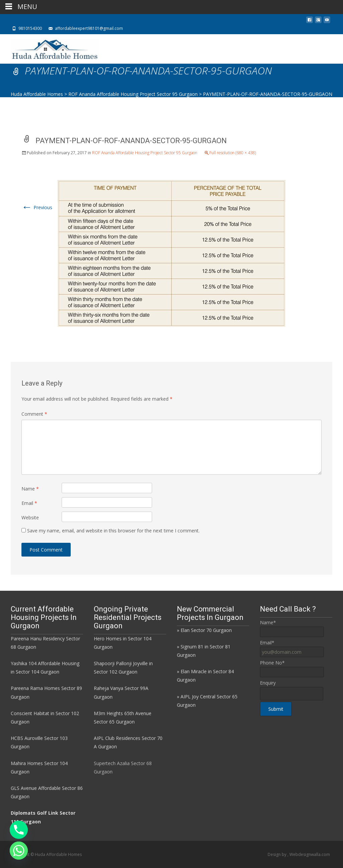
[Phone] (19, 830)
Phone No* (272, 663)
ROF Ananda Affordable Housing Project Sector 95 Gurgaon (145, 153)
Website (30, 517)
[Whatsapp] (19, 851)
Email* (267, 643)
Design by (278, 854)
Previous (37, 207)
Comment (34, 414)
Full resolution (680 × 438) (233, 153)
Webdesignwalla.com (310, 854)
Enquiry (268, 683)
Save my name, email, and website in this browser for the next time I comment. (113, 531)
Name (30, 489)
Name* (268, 622)
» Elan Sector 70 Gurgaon (204, 630)
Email (29, 503)
